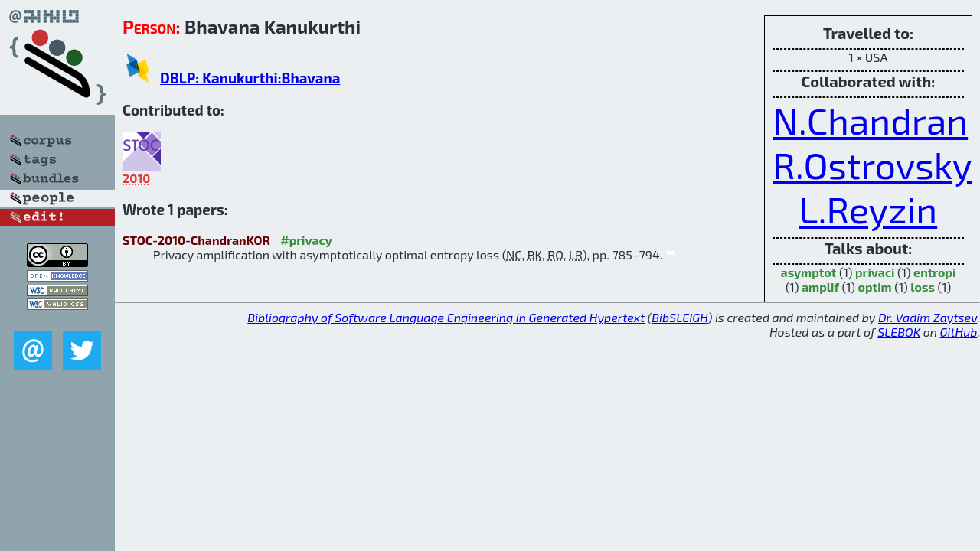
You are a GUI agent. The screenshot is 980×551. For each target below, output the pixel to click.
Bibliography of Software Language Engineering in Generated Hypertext (446, 317)
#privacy (306, 240)
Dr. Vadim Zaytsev (928, 317)
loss (923, 287)
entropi (934, 272)
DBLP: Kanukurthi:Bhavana (250, 78)
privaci (875, 272)
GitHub (959, 332)
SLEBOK (899, 332)
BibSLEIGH (679, 317)
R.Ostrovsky (872, 165)
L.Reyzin (868, 209)
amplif (820, 287)
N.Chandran (870, 120)
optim (875, 287)
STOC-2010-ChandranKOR (196, 240)
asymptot (809, 272)
